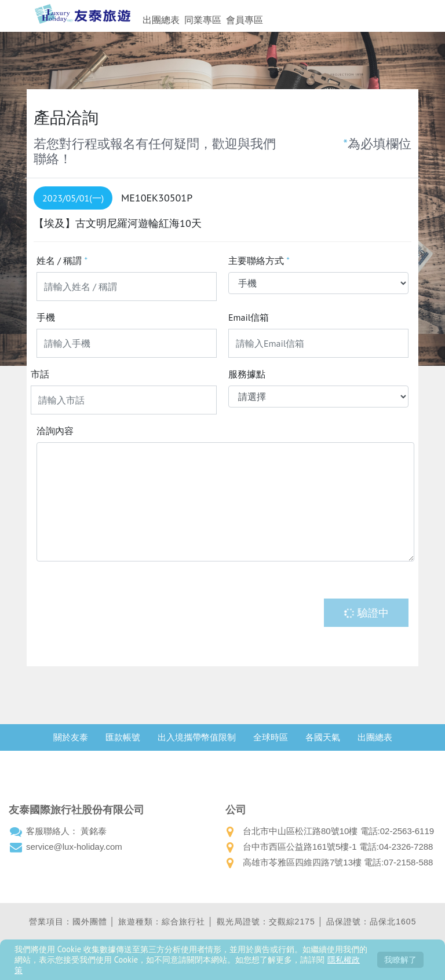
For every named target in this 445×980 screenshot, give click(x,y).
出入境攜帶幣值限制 (197, 737)
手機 (46, 317)
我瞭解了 (400, 959)
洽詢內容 (55, 431)
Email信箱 (249, 317)
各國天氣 (323, 737)
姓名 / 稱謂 (62, 260)
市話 (40, 374)
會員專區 (245, 20)
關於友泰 (71, 737)
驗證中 (366, 613)
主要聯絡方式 (259, 260)
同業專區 (203, 20)
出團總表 (161, 20)
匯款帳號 (123, 737)
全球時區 (271, 737)
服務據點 (247, 374)
